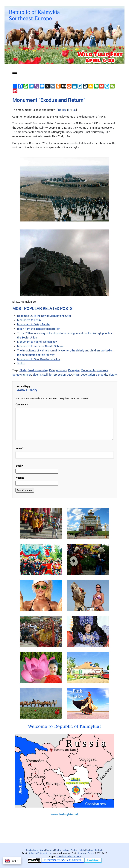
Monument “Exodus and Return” (49, 100)
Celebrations (32, 850)
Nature (66, 850)
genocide (102, 375)
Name (19, 448)
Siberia (37, 375)
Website (20, 478)
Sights (21, 363)
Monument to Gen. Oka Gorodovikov (39, 359)
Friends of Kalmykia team (69, 856)
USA (69, 375)
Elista (23, 370)
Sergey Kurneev (22, 375)
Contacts (99, 850)
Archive (90, 850)
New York (102, 370)
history (113, 375)
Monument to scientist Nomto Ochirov (40, 346)
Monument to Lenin (29, 320)
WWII (76, 375)
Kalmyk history (58, 370)
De (60, 110)
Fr (70, 110)
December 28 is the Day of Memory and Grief (44, 316)
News (42, 850)
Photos (74, 850)
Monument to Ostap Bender (34, 324)
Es (74, 110)
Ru (65, 110)
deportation (88, 375)
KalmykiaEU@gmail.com (40, 853)
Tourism (50, 850)
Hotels (82, 850)
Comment (22, 404)
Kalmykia (74, 370)
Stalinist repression (54, 375)
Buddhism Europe (86, 853)
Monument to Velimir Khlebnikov (37, 342)
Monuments (88, 370)
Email (19, 466)
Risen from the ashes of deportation (39, 329)
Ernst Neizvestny (38, 370)
